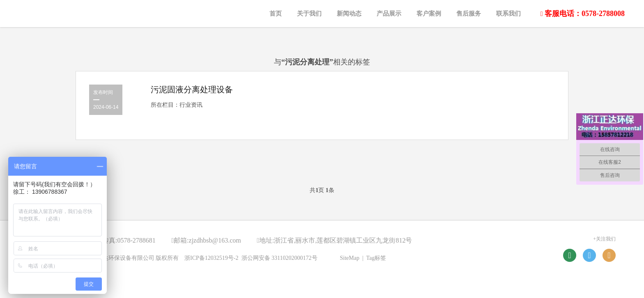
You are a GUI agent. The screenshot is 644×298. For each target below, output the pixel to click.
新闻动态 (349, 14)
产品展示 (389, 14)
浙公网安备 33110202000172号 (279, 258)
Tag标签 (376, 258)
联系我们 (508, 14)
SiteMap (350, 258)
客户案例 (429, 14)
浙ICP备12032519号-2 (211, 258)
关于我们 (309, 14)
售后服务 (469, 14)
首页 (276, 14)
